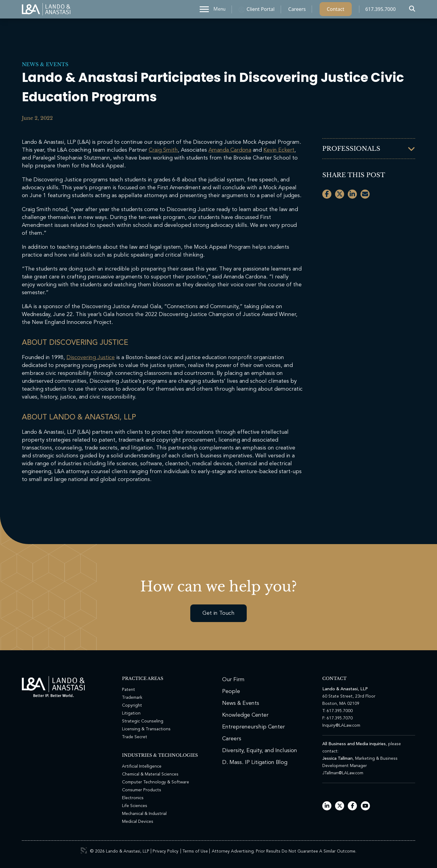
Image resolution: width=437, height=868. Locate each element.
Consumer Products (142, 790)
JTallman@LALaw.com (343, 773)
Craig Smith (163, 150)
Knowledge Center (245, 715)
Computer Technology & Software (156, 782)
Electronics (133, 798)
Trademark (132, 698)
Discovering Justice (91, 358)
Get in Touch (218, 613)
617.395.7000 (381, 11)
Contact (336, 11)
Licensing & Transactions (146, 729)
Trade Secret (135, 737)
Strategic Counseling (143, 721)
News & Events (45, 64)
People (231, 691)
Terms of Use (195, 851)
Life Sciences (135, 806)
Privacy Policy (166, 851)
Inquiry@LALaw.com (341, 725)
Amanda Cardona (230, 150)
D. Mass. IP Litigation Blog (255, 762)
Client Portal (261, 11)
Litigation (131, 713)
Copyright (132, 705)
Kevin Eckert (279, 150)
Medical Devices (138, 822)
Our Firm (233, 680)
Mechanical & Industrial (144, 814)
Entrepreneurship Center (254, 727)
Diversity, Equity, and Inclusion (260, 751)
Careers (297, 11)
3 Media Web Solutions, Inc (84, 850)
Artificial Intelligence (142, 766)
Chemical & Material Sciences (150, 774)
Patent (129, 690)
